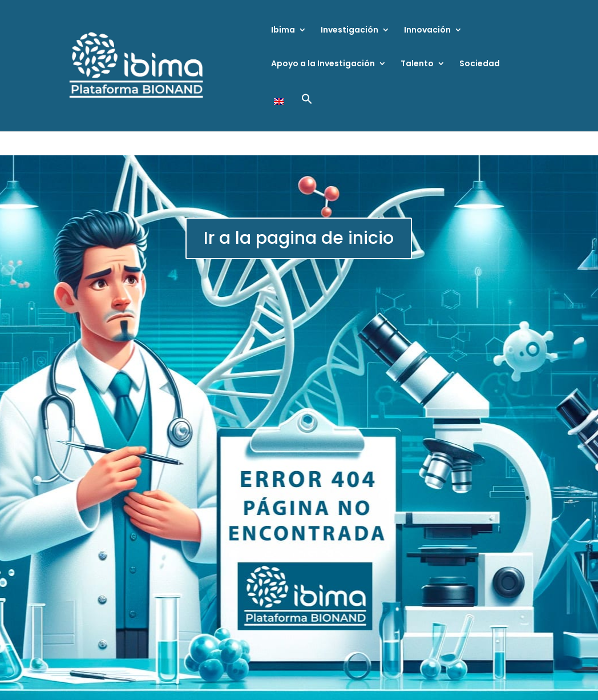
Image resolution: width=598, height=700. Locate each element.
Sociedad (480, 64)
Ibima (283, 31)
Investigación (349, 31)
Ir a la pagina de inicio (299, 238)
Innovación (427, 31)
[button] (307, 112)
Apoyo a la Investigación (323, 64)
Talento (417, 64)
